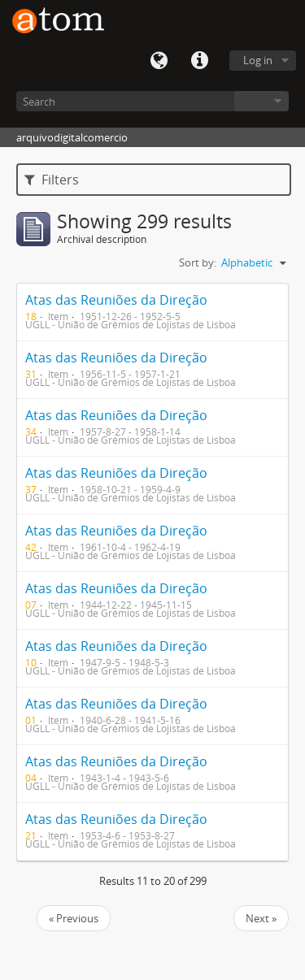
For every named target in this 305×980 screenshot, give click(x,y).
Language (159, 61)
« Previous (74, 918)
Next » (261, 918)
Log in (258, 60)
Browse (261, 101)
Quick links (199, 61)
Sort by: (198, 262)
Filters (52, 180)
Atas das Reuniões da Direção (116, 300)
